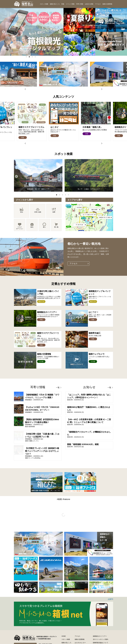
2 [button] (30, 57)
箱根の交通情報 (107, 4)
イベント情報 (70, 4)
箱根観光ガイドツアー (100, 636)
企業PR (110, 599)
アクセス (98, 4)
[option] (63, 74)
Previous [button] (3, 32)
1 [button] (27, 57)
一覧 (58, 388)
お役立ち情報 (89, 4)
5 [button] (69, 195)
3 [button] (33, 57)
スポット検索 (44, 4)
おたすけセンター (80, 643)
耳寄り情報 (80, 4)
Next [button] (60, 32)
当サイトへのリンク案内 (101, 639)
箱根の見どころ (55, 4)
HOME (64, 636)
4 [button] (36, 57)
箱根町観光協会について (101, 643)
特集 (63, 4)
